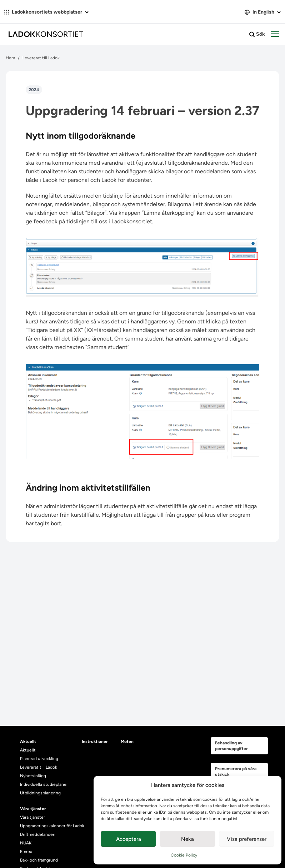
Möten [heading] (127, 741)
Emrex (26, 852)
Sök (257, 34)
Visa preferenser (247, 839)
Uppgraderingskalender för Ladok (52, 826)
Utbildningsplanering (40, 793)
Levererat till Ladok (41, 58)
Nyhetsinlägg (33, 776)
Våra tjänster (32, 817)
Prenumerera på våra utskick (236, 772)
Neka (187, 839)
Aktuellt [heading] (28, 741)
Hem (10, 58)
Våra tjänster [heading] (33, 809)
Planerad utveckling (39, 759)
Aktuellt (28, 750)
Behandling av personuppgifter (231, 746)
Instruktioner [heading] (95, 741)
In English (263, 12)
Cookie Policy (184, 855)
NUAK (26, 843)
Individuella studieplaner (44, 784)
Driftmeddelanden (38, 834)
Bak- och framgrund (39, 860)
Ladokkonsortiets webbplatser (46, 12)
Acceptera (129, 839)
